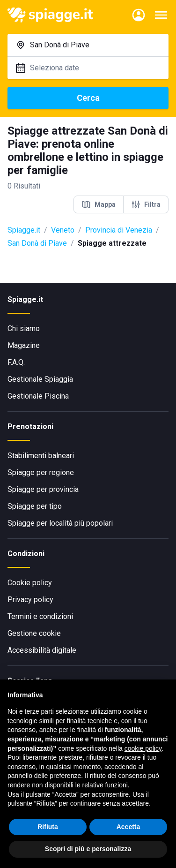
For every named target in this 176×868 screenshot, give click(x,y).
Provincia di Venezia (119, 230)
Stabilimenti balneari (41, 456)
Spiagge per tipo (35, 506)
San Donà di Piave (37, 243)
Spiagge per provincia (43, 489)
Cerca (88, 98)
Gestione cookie (34, 633)
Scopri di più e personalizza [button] (88, 849)
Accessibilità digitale (42, 650)
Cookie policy (30, 583)
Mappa (99, 204)
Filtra (146, 204)
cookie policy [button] (143, 748)
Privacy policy (30, 600)
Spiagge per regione (41, 472)
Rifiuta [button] (48, 827)
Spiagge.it (24, 230)
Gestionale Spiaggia (40, 379)
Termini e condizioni (40, 616)
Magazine (24, 345)
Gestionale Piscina (38, 396)
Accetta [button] (128, 827)
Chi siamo (24, 328)
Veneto (63, 230)
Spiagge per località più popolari (60, 523)
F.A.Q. (16, 362)
